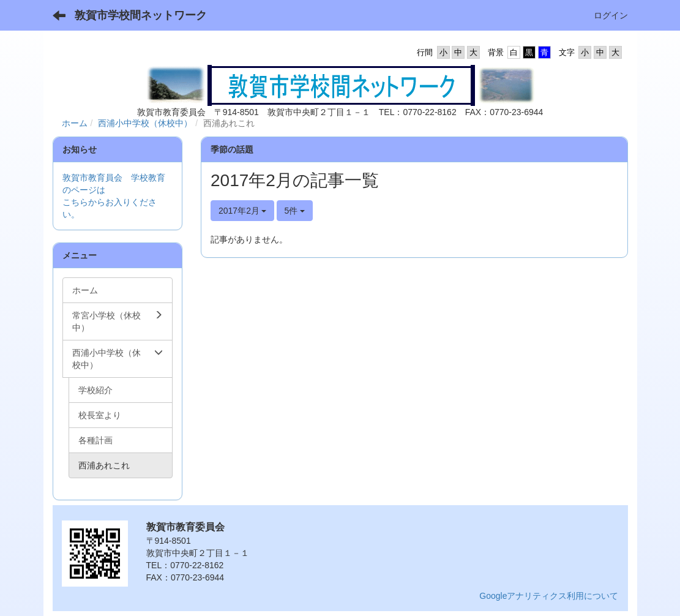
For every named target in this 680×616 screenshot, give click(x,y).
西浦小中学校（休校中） (145, 123)
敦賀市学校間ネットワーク (141, 15)
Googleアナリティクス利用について (549, 596)
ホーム (75, 123)
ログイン (611, 15)
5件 (295, 211)
